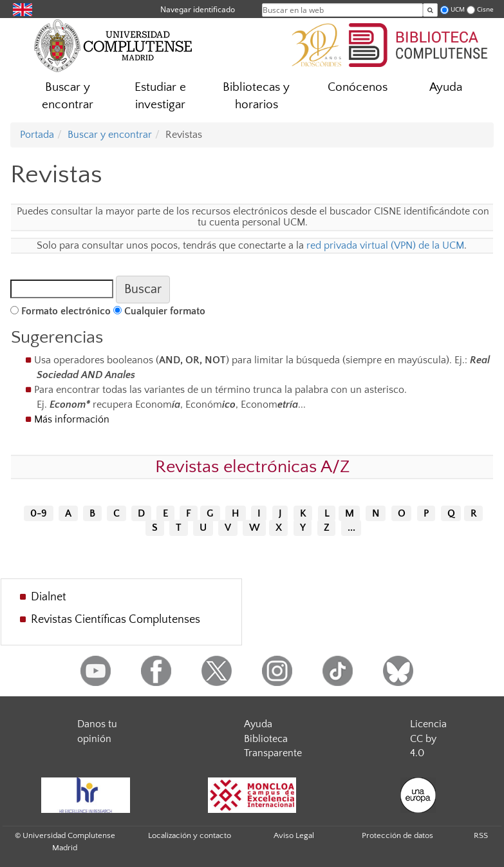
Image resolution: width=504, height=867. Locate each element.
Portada (37, 135)
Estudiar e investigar (160, 96)
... (351, 528)
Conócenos (358, 87)
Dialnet (49, 597)
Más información (72, 419)
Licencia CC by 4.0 (428, 739)
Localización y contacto (190, 835)
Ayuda (446, 87)
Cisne (485, 9)
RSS (481, 835)
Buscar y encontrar (68, 96)
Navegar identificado (198, 9)
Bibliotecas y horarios (256, 96)
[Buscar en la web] (430, 10)
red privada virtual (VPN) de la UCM (385, 245)
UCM (458, 9)
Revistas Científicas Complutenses (116, 620)
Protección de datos (397, 835)
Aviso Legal (294, 835)
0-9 (39, 513)
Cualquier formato (165, 311)
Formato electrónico (66, 311)
